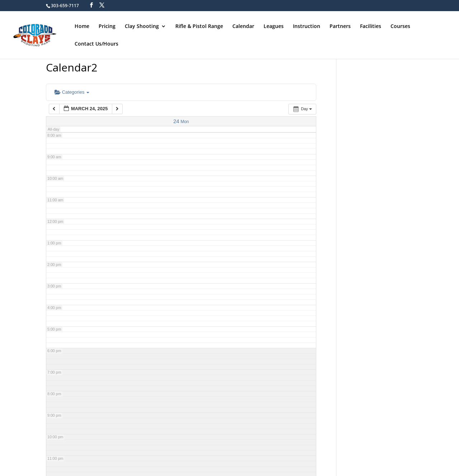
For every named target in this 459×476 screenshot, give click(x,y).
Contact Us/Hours (96, 44)
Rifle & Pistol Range (199, 26)
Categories (72, 92)
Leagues (274, 26)
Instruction (307, 26)
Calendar (243, 26)
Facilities (371, 26)
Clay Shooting (142, 26)
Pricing (107, 26)
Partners (340, 26)
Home (82, 26)
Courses (400, 26)
